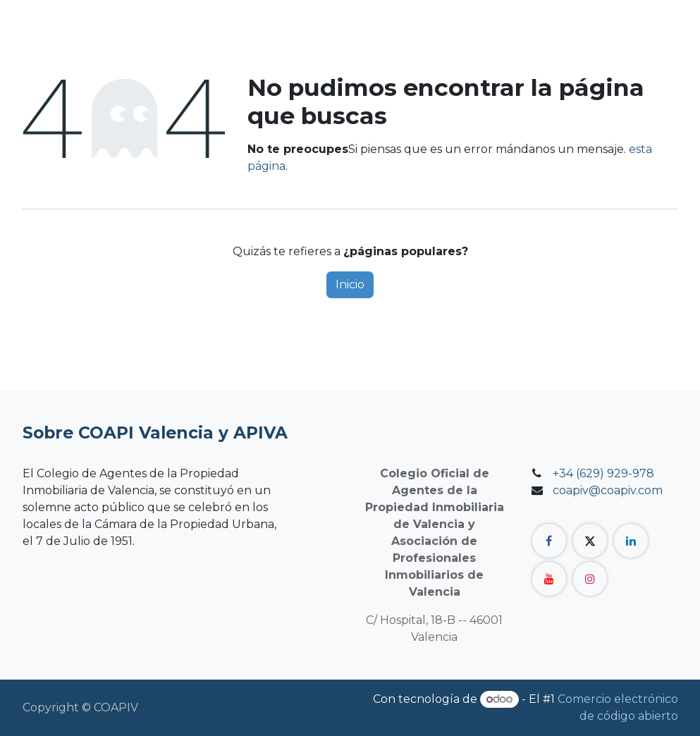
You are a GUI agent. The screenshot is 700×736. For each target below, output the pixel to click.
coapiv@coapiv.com (608, 490)
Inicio (350, 284)
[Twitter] (590, 541)
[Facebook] (549, 541)
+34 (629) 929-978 (603, 473)
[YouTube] (549, 579)
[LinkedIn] (631, 541)
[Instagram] (590, 579)
